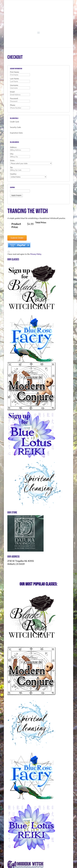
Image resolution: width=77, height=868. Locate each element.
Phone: (13, 105)
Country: (13, 174)
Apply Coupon (16, 195)
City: (12, 154)
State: (12, 160)
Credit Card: (15, 122)
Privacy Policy (36, 254)
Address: (13, 147)
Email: (12, 92)
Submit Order (17, 238)
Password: (14, 98)
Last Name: (15, 79)
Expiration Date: (17, 133)
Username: (14, 85)
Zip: (11, 167)
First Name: (15, 72)
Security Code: (16, 127)
